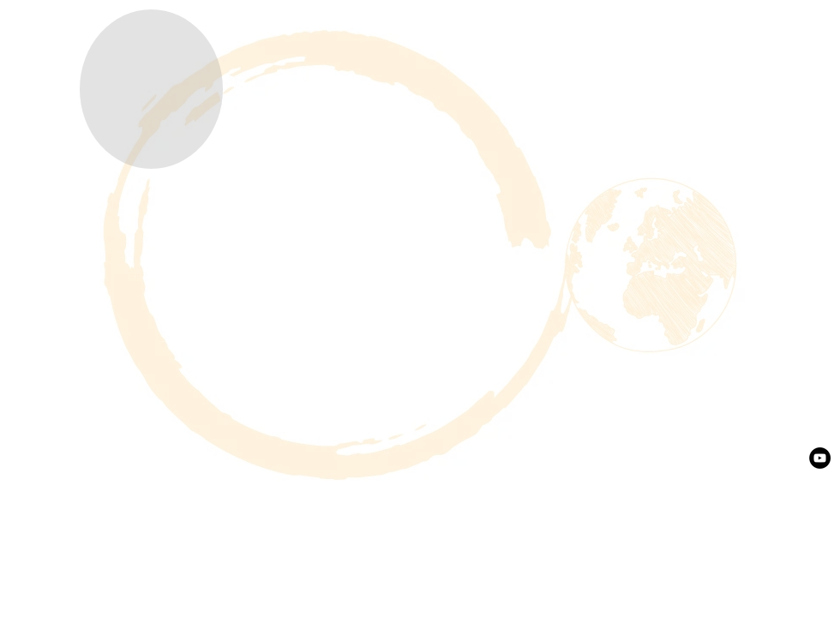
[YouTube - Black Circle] (820, 458)
